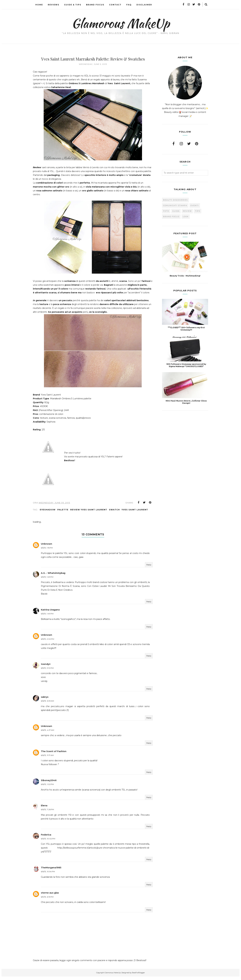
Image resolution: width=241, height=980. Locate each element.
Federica (46, 838)
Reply (149, 568)
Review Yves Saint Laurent (89, 513)
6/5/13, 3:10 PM (47, 671)
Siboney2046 (49, 784)
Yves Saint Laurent (135, 513)
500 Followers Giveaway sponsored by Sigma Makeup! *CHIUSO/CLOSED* (186, 365)
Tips (198, 211)
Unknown (46, 547)
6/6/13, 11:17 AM (47, 759)
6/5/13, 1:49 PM (47, 617)
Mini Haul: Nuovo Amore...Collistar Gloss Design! (186, 402)
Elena (44, 809)
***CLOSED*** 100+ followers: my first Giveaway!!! (186, 329)
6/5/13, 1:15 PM (47, 551)
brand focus (171, 217)
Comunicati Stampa (175, 205)
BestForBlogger (138, 976)
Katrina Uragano (50, 613)
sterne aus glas (50, 896)
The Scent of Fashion (54, 755)
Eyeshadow (48, 513)
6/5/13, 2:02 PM (47, 642)
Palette (63, 513)
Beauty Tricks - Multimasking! (185, 276)
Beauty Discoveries (175, 200)
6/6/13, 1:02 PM (47, 788)
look (186, 217)
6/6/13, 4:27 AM (47, 733)
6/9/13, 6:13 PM (47, 900)
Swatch (114, 513)
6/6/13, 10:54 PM (48, 875)
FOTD (166, 211)
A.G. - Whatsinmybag (53, 576)
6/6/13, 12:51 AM (47, 704)
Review (187, 211)
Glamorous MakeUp (121, 23)
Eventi (195, 205)
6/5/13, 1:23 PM (47, 580)
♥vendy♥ (46, 667)
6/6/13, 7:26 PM (47, 813)
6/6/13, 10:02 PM (48, 842)
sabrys (45, 700)
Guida (176, 211)
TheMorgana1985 (51, 871)
